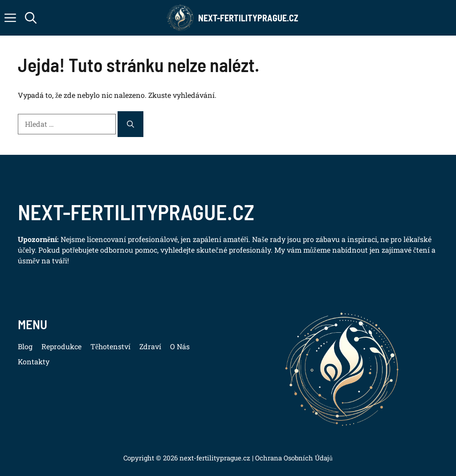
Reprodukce (61, 346)
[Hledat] (130, 124)
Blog (25, 346)
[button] (31, 18)
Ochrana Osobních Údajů (293, 458)
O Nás (180, 346)
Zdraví (150, 346)
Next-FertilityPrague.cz (248, 18)
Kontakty (34, 361)
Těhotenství (110, 346)
